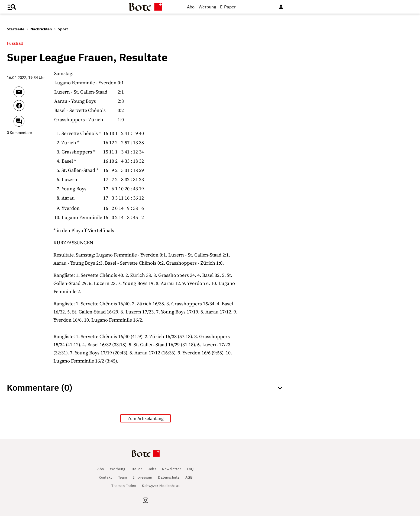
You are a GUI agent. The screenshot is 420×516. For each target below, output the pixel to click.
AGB (189, 477)
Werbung (207, 7)
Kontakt (105, 477)
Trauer (137, 469)
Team (123, 477)
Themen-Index (124, 486)
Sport (63, 29)
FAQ (190, 469)
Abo (191, 7)
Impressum (143, 477)
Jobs (152, 469)
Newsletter (172, 469)
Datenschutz (169, 477)
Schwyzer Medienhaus (161, 486)
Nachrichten (41, 29)
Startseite (16, 29)
